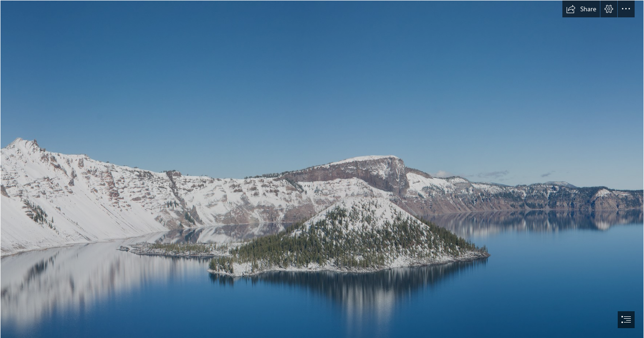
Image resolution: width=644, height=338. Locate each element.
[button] (581, 9)
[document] (322, 169)
